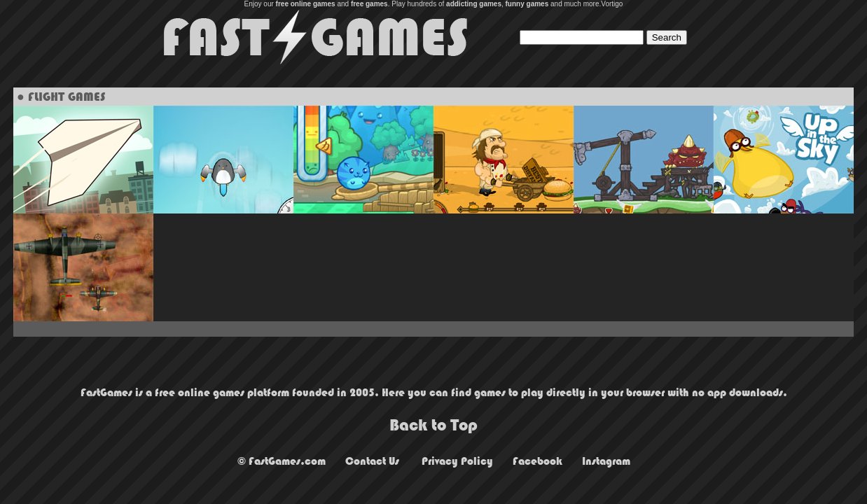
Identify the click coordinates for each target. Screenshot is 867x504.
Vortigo (612, 4)
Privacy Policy (457, 461)
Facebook (537, 461)
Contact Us (372, 461)
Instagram (606, 461)
